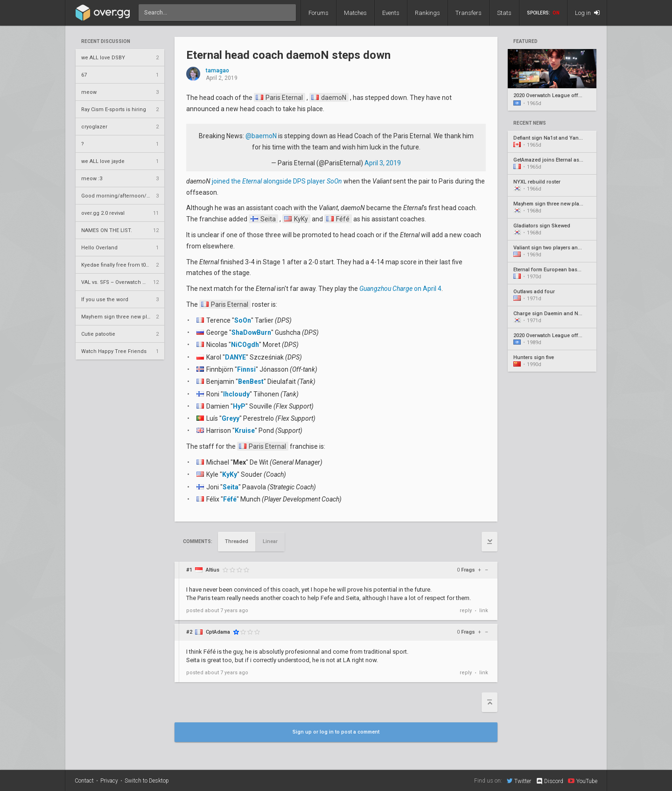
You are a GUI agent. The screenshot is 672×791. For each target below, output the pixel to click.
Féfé (338, 219)
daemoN (329, 98)
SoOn (243, 320)
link (484, 611)
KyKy (296, 219)
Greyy (231, 418)
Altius (213, 570)
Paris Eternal (279, 98)
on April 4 (400, 289)
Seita (263, 219)
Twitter (519, 781)
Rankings (427, 13)
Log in (587, 13)
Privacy (109, 781)
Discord (549, 781)
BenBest (251, 381)
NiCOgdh (245, 345)
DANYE (235, 357)
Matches (355, 13)
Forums (318, 13)
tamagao (217, 71)
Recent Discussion (106, 42)
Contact (84, 781)
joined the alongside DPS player (277, 181)
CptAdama (218, 632)
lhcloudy (236, 394)
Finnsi (246, 369)
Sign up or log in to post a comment (336, 732)
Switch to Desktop (147, 781)
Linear (270, 541)
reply (466, 611)
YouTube (583, 781)
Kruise (245, 431)
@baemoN (261, 136)
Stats (504, 13)
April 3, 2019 (383, 163)
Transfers (469, 13)
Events (391, 13)
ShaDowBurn (251, 332)
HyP (239, 406)
